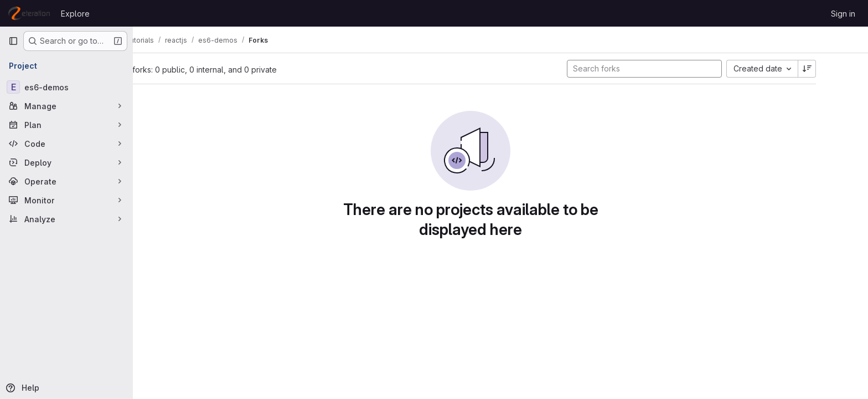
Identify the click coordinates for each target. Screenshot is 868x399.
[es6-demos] (66, 87)
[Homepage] (29, 13)
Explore (75, 14)
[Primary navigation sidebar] (13, 41)
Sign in (843, 14)
